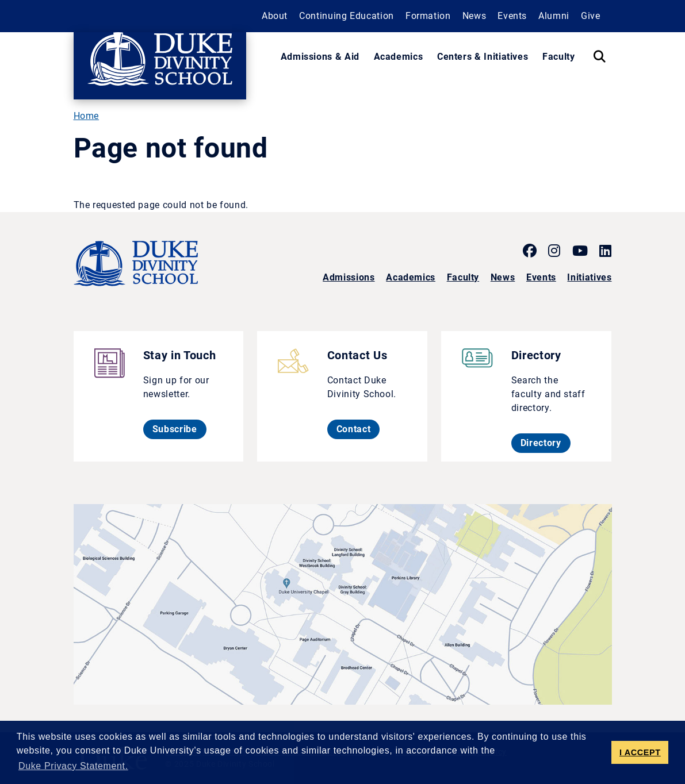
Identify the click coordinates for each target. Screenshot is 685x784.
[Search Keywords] (599, 57)
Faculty (463, 277)
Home (87, 116)
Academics (411, 277)
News (503, 277)
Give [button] (591, 16)
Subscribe (179, 429)
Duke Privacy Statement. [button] (73, 766)
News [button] (474, 16)
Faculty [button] (558, 57)
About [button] (275, 16)
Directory (546, 443)
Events (541, 277)
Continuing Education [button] (347, 16)
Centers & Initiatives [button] (483, 57)
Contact (358, 429)
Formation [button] (428, 16)
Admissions (349, 277)
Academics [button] (399, 57)
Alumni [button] (554, 16)
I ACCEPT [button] (640, 752)
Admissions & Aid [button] (320, 57)
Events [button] (512, 16)
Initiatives (589, 277)
